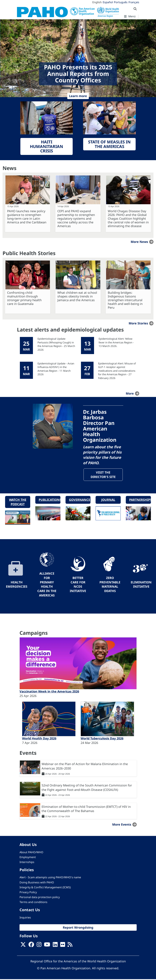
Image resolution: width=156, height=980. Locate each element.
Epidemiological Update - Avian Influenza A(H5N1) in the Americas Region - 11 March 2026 (56, 369)
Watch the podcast (18, 503)
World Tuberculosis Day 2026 (102, 739)
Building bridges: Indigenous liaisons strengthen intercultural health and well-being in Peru (125, 300)
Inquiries (25, 918)
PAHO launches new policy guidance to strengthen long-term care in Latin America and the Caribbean (27, 217)
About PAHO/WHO (31, 853)
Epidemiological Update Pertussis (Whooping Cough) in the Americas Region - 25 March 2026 (56, 344)
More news (139, 242)
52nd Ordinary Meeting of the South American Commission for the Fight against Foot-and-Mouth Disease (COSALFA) (87, 788)
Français (134, 2)
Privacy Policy (28, 893)
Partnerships (140, 500)
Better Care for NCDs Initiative (78, 585)
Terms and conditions (33, 903)
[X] (23, 946)
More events (122, 825)
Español (108, 2)
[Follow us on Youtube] (47, 946)
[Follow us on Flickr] (63, 946)
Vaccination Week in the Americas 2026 (49, 692)
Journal (108, 500)
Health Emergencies (17, 585)
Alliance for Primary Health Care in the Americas (47, 585)
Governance (80, 500)
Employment (28, 858)
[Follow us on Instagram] (39, 946)
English (97, 2)
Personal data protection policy (40, 898)
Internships (27, 863)
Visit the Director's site (103, 475)
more (130, 393)
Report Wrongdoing (78, 928)
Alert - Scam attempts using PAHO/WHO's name (50, 878)
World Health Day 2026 (39, 739)
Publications (50, 500)
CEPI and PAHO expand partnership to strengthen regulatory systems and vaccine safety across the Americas (76, 218)
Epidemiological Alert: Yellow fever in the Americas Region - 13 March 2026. (116, 342)
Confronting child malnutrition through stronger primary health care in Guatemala (24, 298)
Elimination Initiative (141, 585)
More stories (138, 323)
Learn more (78, 96)
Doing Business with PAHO (37, 883)
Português (121, 2)
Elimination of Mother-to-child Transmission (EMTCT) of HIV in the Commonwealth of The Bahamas (86, 809)
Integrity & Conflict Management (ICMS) (45, 888)
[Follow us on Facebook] (31, 946)
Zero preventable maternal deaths (110, 585)
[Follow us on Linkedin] (55, 946)
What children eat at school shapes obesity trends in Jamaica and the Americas (77, 296)
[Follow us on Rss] (70, 946)
